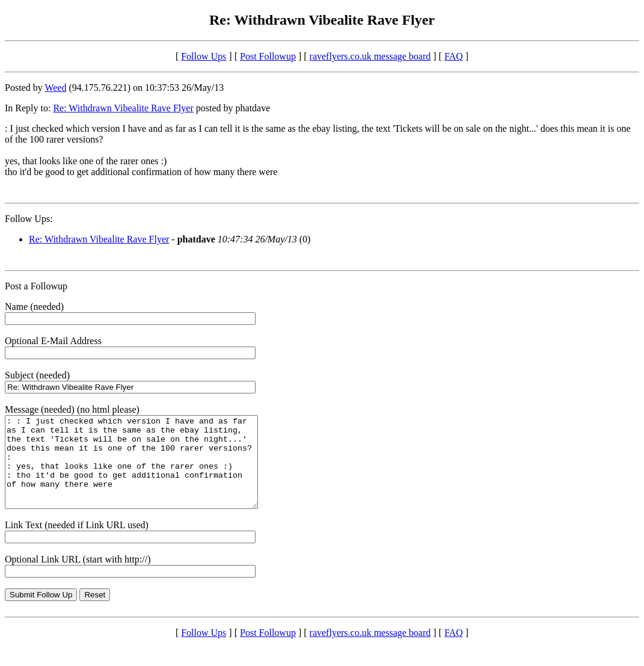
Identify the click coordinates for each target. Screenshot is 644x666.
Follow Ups (204, 56)
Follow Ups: (29, 219)
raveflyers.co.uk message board (370, 56)
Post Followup (268, 56)
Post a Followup (36, 286)
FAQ (454, 56)
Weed (55, 88)
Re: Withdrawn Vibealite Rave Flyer (123, 108)
